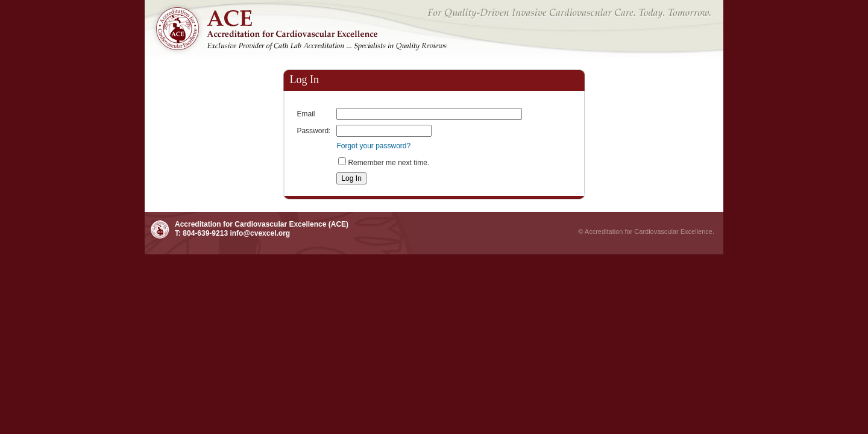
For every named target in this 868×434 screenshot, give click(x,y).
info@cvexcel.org (260, 233)
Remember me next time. (388, 163)
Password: (313, 131)
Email (306, 114)
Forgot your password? (373, 146)
